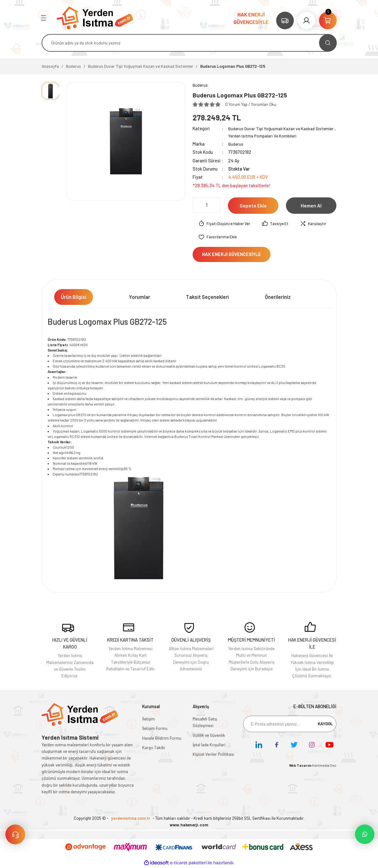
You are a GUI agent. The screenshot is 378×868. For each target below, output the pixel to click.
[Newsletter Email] (290, 725)
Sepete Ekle (253, 206)
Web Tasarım (301, 766)
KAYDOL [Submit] (325, 724)
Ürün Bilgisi (74, 297)
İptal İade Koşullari (209, 745)
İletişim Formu (155, 729)
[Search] (189, 43)
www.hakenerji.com (189, 825)
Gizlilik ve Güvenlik (209, 736)
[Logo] (95, 17)
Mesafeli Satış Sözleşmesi (205, 723)
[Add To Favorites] (218, 238)
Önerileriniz (278, 297)
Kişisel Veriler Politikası (213, 755)
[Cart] (328, 20)
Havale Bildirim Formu (162, 738)
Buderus (236, 144)
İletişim (148, 719)
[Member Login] (306, 20)
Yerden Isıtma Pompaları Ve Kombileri (287, 136)
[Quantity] (206, 205)
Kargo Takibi (154, 748)
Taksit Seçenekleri (207, 297)
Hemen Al (311, 206)
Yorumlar (140, 297)
